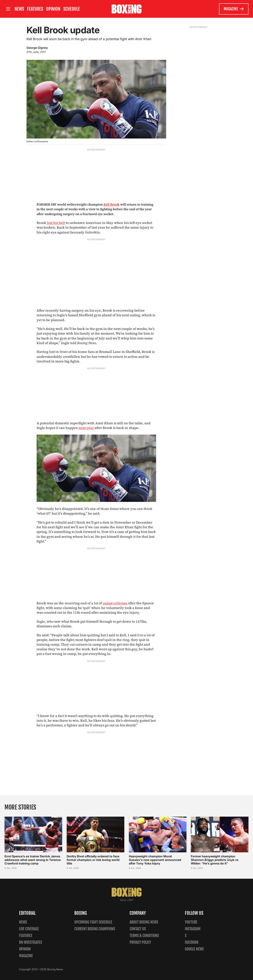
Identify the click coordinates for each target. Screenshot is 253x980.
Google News (194, 949)
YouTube (191, 922)
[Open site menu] (8, 9)
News (19, 9)
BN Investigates (31, 942)
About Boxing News (144, 922)
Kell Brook (111, 204)
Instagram (193, 929)
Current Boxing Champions (95, 929)
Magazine (234, 9)
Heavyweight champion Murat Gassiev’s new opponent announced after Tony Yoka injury (155, 860)
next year (86, 428)
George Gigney (37, 48)
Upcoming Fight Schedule (93, 922)
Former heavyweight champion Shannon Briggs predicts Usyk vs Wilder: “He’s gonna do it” (215, 860)
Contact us (138, 929)
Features (35, 9)
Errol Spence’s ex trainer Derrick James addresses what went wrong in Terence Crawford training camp (33, 860)
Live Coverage (29, 929)
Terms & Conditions (144, 936)
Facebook (192, 942)
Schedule (72, 9)
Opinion (53, 9)
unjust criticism (115, 603)
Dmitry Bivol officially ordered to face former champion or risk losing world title (93, 860)
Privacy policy (140, 942)
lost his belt (56, 223)
